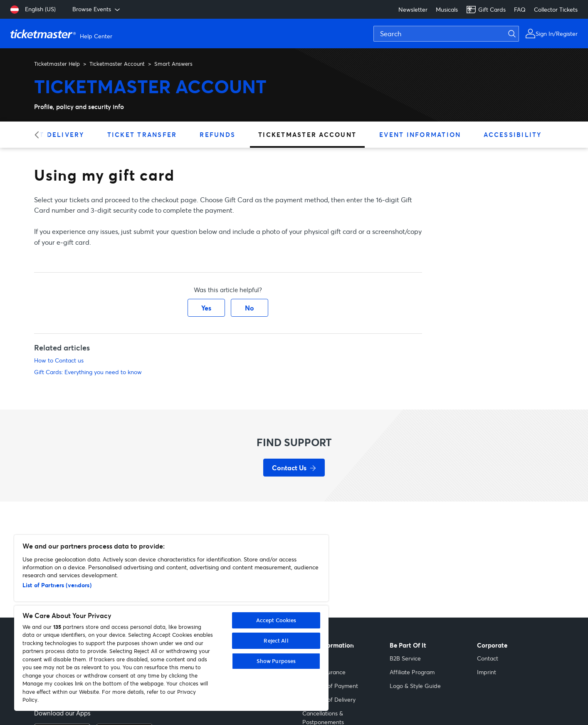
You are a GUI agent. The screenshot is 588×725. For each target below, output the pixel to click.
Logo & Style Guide (415, 686)
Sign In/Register (557, 34)
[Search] (446, 34)
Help (309, 658)
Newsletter (413, 9)
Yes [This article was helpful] (206, 308)
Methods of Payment (330, 686)
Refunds (217, 134)
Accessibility (513, 134)
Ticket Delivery (51, 134)
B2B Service (405, 658)
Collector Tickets (556, 9)
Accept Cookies (276, 620)
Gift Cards (486, 10)
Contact (488, 658)
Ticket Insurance (324, 672)
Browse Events (97, 9)
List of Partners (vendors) (57, 585)
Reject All (276, 641)
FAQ (520, 9)
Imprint (487, 672)
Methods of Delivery (329, 699)
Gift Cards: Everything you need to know (88, 372)
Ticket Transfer (142, 134)
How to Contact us (59, 360)
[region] (171, 623)
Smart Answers (173, 64)
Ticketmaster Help (57, 64)
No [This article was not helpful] (250, 308)
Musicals (447, 9)
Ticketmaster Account (117, 64)
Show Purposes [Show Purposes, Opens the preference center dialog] (276, 661)
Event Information (420, 134)
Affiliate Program (412, 672)
